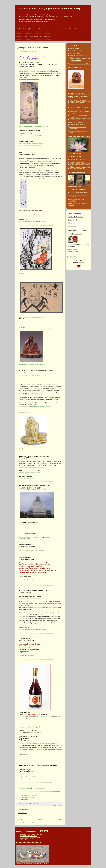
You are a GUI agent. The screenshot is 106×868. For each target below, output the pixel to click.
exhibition (59, 805)
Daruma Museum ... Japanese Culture (80, 64)
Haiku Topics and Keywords (77, 169)
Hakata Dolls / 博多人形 (26, 788)
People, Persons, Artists (76, 51)
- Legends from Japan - (76, 120)
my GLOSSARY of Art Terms (77, 124)
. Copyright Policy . (71, 257)
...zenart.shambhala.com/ (26, 580)
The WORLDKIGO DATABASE (29, 836)
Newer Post (19, 819)
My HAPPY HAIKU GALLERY (77, 160)
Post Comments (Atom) (30, 823)
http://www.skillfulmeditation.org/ (26, 656)
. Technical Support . (72, 250)
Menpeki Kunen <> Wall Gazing (34, 48)
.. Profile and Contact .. (73, 251)
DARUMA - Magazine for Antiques (79, 193)
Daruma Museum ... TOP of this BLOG (31, 834)
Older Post (61, 819)
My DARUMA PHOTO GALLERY (78, 100)
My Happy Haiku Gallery (27, 839)
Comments (73, 226)
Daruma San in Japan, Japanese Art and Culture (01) (50, 9)
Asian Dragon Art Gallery (76, 122)
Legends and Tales (74, 53)
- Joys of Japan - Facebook (77, 103)
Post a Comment (23, 813)
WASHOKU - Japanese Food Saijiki (30, 837)
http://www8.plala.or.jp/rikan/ (27, 478)
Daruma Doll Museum (75, 105)
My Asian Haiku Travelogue (77, 162)
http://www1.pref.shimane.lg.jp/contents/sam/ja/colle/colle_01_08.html (34, 126)
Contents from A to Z (75, 48)
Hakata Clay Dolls (40, 788)
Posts (71, 223)
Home (40, 819)
